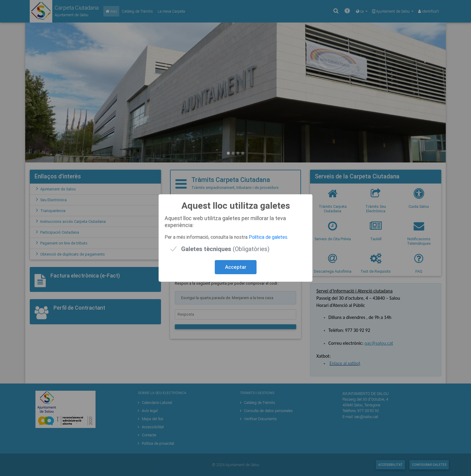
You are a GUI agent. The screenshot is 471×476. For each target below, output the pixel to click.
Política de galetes (268, 237)
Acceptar (236, 267)
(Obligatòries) (225, 249)
